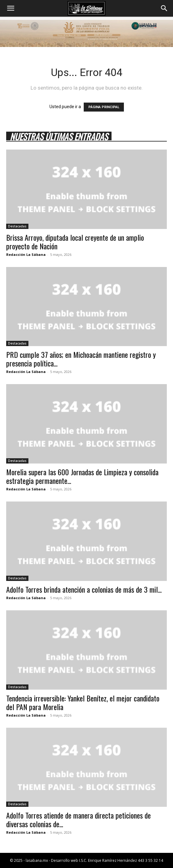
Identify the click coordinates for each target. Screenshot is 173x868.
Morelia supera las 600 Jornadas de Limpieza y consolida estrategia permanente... (82, 476)
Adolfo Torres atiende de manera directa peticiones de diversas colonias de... (78, 819)
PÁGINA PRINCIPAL (104, 107)
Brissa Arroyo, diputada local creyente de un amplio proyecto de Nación (75, 242)
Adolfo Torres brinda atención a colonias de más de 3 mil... (84, 589)
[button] (11, 8)
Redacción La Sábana (26, 254)
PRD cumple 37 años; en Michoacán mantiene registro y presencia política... (81, 359)
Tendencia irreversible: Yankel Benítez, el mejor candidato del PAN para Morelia (83, 702)
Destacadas (17, 226)
